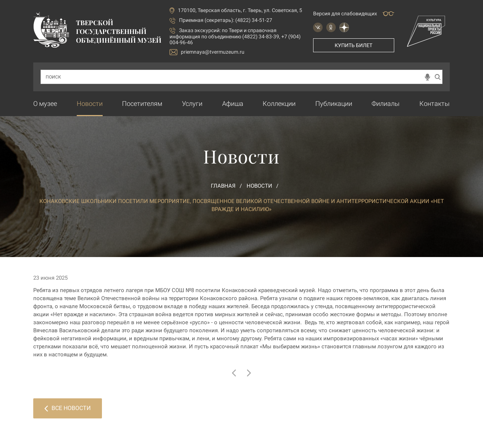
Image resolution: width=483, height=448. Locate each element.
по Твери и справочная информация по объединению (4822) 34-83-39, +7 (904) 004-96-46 (235, 36)
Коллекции (279, 104)
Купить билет (353, 45)
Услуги (192, 104)
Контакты (435, 104)
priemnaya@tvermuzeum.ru (207, 52)
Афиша (233, 104)
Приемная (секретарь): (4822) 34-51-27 (226, 20)
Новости (90, 104)
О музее (45, 104)
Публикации (334, 104)
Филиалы (386, 104)
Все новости (68, 408)
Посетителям (142, 104)
